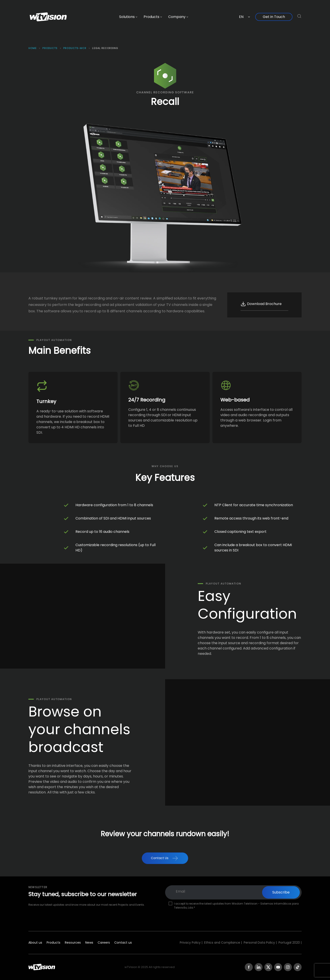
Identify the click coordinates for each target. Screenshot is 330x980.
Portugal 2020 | (290, 943)
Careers (104, 943)
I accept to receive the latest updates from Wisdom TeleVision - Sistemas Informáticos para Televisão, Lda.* (236, 906)
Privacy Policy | (191, 943)
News (89, 943)
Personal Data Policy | (260, 943)
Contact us (123, 943)
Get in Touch (274, 17)
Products (53, 943)
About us (35, 943)
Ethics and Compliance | (223, 943)
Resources (73, 943)
